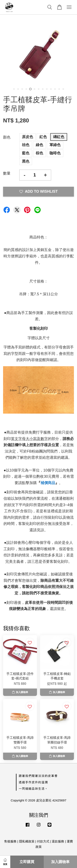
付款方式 (43, 841)
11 (55, 89)
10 (51, 89)
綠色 (39, 145)
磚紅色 (59, 137)
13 (63, 89)
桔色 (26, 145)
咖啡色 (55, 153)
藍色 (26, 153)
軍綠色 (55, 145)
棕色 (39, 153)
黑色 (26, 161)
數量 (7, 173)
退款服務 (58, 841)
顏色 (7, 137)
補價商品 (48, 483)
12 (59, 89)
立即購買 (27, 862)
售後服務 (10, 841)
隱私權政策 (27, 841)
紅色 (43, 137)
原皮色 (28, 137)
